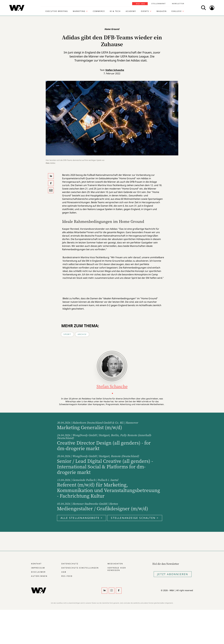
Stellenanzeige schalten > (135, 518)
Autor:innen (39, 576)
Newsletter (178, 4)
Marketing (79, 11)
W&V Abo (140, 4)
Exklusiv (177, 11)
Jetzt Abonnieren (173, 574)
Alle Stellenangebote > (82, 518)
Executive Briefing (57, 11)
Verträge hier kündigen (117, 569)
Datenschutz (70, 564)
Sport (67, 334)
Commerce (99, 11)
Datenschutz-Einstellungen (80, 568)
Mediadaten (115, 564)
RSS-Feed (67, 576)
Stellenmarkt (159, 4)
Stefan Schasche (115, 70)
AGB (64, 572)
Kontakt (36, 564)
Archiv (82, 334)
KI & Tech (115, 11)
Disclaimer (38, 572)
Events (145, 11)
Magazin (162, 11)
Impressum (38, 568)
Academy (131, 11)
